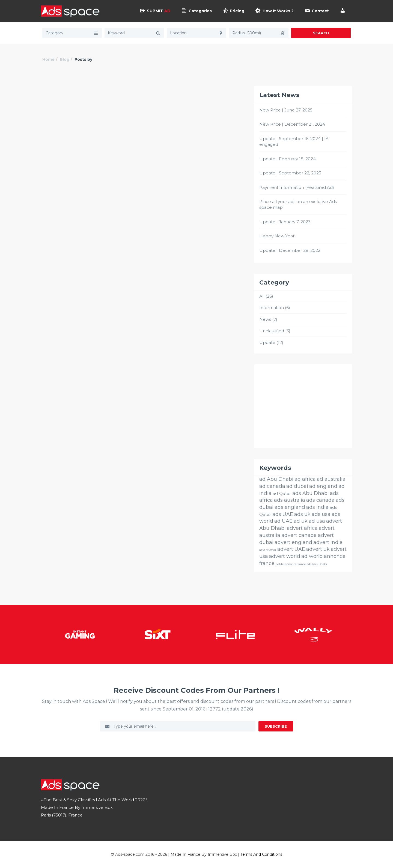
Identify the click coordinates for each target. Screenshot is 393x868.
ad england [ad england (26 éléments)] (323, 486)
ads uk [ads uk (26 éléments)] (302, 514)
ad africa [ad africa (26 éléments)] (305, 479)
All (262, 296)
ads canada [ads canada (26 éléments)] (320, 500)
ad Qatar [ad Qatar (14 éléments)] (282, 493)
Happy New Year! (277, 236)
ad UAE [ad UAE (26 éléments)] (283, 521)
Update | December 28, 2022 (290, 250)
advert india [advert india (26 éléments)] (328, 542)
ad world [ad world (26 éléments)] (312, 556)
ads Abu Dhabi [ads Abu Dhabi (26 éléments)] (311, 493)
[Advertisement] (303, 406)
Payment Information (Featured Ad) (297, 187)
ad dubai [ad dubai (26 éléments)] (297, 486)
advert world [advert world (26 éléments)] (285, 556)
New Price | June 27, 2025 (286, 110)
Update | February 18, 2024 (288, 159)
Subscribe (276, 726)
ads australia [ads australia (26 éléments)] (290, 500)
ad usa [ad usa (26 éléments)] (317, 521)
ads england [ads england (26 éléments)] (290, 507)
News (265, 319)
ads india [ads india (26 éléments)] (317, 507)
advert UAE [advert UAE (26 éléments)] (291, 549)
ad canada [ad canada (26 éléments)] (272, 486)
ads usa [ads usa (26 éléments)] (321, 514)
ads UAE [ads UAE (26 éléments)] (283, 514)
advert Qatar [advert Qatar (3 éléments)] (268, 550)
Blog (65, 59)
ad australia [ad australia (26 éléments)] (331, 479)
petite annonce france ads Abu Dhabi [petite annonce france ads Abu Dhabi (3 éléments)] (301, 564)
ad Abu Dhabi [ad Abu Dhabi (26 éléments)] (276, 479)
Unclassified (272, 331)
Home (48, 59)
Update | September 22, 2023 (290, 173)
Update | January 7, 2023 (285, 222)
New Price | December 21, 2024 (292, 124)
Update (267, 342)
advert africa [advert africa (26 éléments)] (302, 528)
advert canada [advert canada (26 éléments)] (299, 535)
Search (321, 33)
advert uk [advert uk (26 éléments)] (318, 549)
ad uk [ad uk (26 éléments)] (301, 521)
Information (272, 308)
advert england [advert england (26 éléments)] (293, 542)
